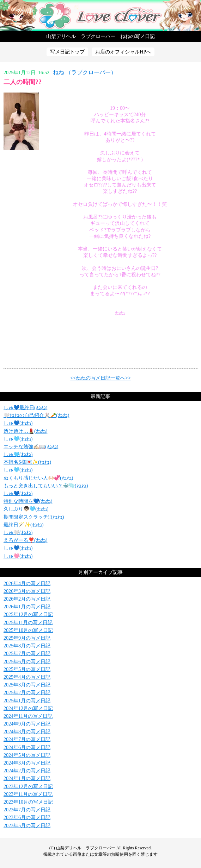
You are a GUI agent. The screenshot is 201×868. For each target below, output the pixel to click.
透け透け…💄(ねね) (25, 431)
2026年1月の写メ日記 (27, 607)
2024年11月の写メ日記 (28, 716)
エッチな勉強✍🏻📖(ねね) (31, 447)
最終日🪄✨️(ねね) (23, 525)
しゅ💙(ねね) (18, 423)
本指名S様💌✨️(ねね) (27, 462)
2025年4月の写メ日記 (27, 677)
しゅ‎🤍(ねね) (18, 533)
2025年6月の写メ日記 (27, 662)
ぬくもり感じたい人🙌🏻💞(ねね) (38, 478)
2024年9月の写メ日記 (27, 724)
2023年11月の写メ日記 (28, 794)
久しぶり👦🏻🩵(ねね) (26, 509)
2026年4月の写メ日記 (27, 584)
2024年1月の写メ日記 (27, 778)
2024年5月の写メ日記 (27, 755)
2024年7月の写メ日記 (27, 739)
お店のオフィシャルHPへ (123, 52)
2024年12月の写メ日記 (28, 708)
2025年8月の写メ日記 (27, 646)
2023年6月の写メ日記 (27, 818)
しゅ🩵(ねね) (18, 439)
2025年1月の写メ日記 (27, 701)
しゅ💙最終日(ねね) (25, 408)
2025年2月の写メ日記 (27, 693)
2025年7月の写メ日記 (27, 654)
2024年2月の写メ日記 (27, 771)
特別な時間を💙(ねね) (28, 501)
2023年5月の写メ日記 (27, 826)
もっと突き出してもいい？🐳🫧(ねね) (46, 486)
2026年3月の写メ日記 (27, 591)
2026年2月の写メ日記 (27, 599)
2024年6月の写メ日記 (27, 747)
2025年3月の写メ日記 (27, 685)
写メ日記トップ (67, 52)
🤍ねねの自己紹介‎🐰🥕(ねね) (36, 415)
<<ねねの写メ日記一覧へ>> (100, 378)
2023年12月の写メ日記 (28, 787)
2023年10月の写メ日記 (28, 802)
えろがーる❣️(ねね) (25, 540)
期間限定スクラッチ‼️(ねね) (34, 517)
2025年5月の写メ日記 (27, 669)
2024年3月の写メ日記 (27, 763)
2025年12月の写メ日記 (28, 614)
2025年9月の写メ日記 (27, 638)
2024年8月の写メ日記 (27, 732)
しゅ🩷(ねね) (18, 556)
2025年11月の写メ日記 (28, 623)
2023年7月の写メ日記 (27, 810)
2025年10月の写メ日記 (28, 630)
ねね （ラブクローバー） (85, 72)
